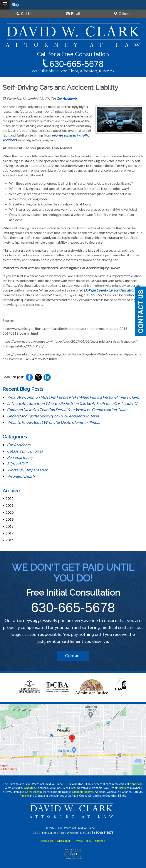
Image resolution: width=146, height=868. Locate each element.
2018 (8, 526)
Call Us (24, 14)
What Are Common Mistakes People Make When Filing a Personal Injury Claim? (74, 397)
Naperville (136, 784)
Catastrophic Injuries (25, 451)
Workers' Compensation (28, 470)
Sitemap (100, 841)
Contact (73, 655)
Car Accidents (67, 99)
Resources (47, 841)
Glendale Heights (83, 792)
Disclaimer (64, 841)
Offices (122, 14)
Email (73, 14)
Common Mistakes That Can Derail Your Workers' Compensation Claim (67, 410)
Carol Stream (33, 792)
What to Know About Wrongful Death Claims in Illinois (53, 422)
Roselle (24, 796)
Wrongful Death (21, 476)
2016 (8, 540)
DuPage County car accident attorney (112, 290)
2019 (8, 519)
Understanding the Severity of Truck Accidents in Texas (53, 416)
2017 (8, 533)
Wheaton (29, 788)
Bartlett (124, 788)
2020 (8, 512)
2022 (8, 498)
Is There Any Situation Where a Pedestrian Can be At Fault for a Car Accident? (72, 403)
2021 (8, 505)
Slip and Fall (17, 464)
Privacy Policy (83, 841)
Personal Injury (20, 457)
